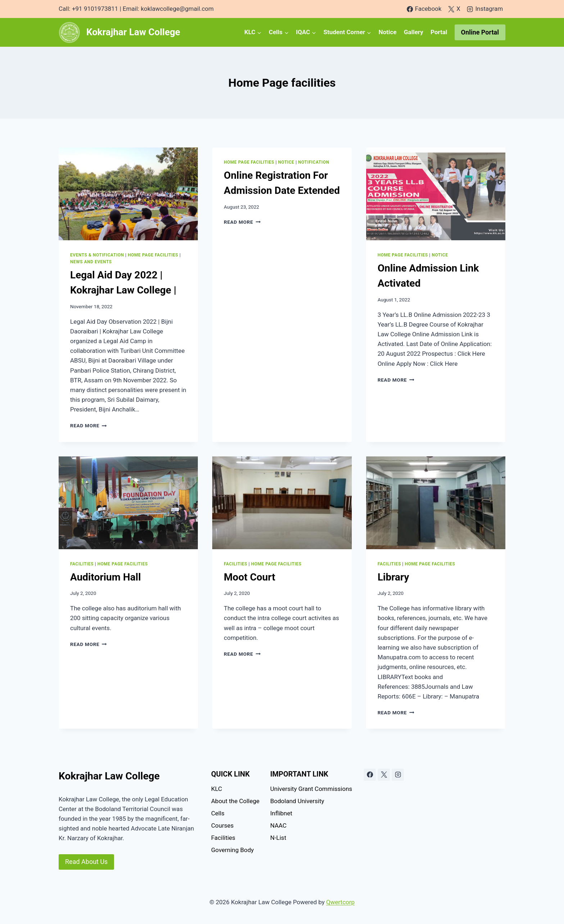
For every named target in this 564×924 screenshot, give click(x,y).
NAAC (278, 825)
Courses (222, 825)
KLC (217, 789)
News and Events (91, 262)
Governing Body (233, 850)
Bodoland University (297, 801)
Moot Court (249, 577)
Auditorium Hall (106, 577)
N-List (278, 838)
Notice (387, 32)
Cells (218, 813)
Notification (314, 162)
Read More (88, 425)
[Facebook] (370, 775)
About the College (235, 801)
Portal (439, 32)
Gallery (414, 32)
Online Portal (480, 32)
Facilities (82, 564)
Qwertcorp (340, 902)
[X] (384, 775)
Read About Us (86, 862)
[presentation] (128, 194)
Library (394, 577)
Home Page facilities (153, 255)
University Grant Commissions (311, 789)
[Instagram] (398, 775)
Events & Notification (97, 255)
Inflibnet (281, 813)
